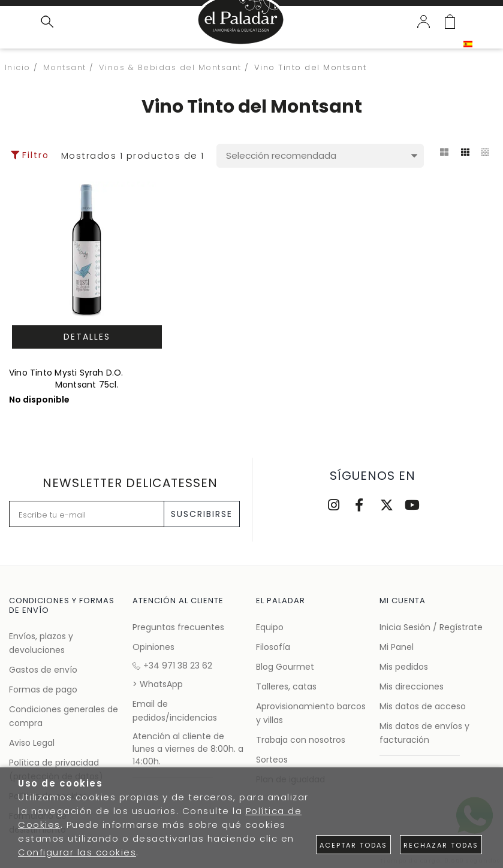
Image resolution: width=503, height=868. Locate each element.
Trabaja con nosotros (301, 740)
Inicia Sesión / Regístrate (431, 627)
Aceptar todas (353, 845)
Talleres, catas (286, 686)
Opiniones (153, 647)
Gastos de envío (43, 670)
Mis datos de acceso (423, 706)
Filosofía (273, 647)
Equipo (270, 627)
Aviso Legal (32, 743)
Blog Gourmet (285, 667)
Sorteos (272, 760)
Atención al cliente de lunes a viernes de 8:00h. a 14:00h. (188, 749)
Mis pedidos (404, 667)
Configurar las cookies (77, 852)
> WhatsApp (158, 684)
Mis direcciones (412, 686)
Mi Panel (397, 647)
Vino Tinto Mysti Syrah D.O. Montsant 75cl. (66, 379)
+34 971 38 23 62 (172, 666)
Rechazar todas (441, 845)
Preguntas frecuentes (178, 627)
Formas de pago (43, 689)
